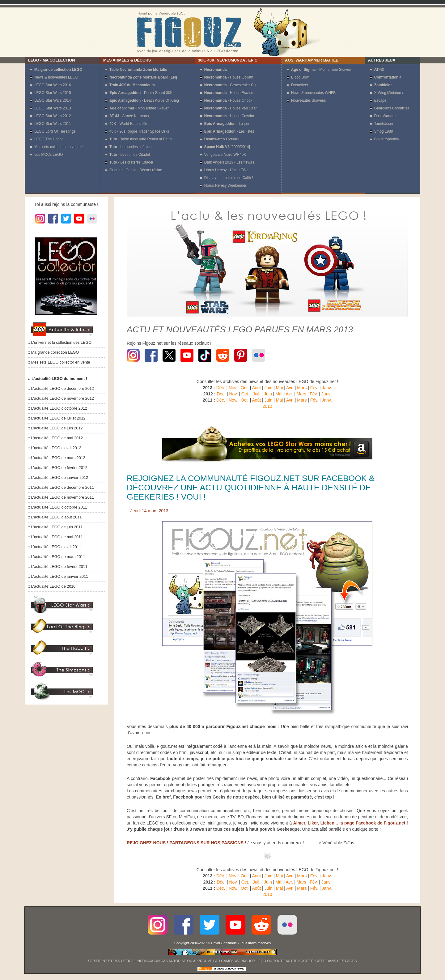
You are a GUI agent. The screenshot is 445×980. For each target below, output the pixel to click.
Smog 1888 (384, 131)
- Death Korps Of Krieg (144, 100)
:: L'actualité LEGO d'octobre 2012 (57, 408)
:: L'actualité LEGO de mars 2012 (57, 458)
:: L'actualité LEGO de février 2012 (58, 468)
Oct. (245, 388)
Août (256, 388)
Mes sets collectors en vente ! (59, 147)
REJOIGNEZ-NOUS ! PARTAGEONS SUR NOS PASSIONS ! (186, 843)
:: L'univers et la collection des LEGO (60, 343)
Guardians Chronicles (392, 108)
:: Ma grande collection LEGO (53, 352)
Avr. (290, 388)
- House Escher (229, 93)
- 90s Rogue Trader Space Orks (139, 131)
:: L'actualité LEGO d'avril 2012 (55, 448)
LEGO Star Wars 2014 (53, 100)
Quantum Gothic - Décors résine (136, 170)
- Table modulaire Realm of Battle (141, 139)
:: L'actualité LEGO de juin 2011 (55, 527)
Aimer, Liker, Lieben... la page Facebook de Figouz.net (349, 823)
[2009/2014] (227, 147)
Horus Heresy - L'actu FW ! (226, 170)
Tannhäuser (384, 124)
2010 (267, 406)
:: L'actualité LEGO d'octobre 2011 (57, 507)
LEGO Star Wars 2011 (53, 124)
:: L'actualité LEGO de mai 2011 (55, 537)
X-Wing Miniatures (389, 93)
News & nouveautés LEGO (56, 77)
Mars (302, 388)
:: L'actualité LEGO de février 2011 (58, 567)
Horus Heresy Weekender (225, 185)
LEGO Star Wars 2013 (53, 108)
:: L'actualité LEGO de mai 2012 (55, 438)
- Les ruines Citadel (130, 155)
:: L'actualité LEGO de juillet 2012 (57, 418)
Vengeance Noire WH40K (225, 155)
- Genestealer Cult (231, 85)
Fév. (314, 388)
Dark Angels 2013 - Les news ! (229, 162)
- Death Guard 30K (141, 93)
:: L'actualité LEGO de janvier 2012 (58, 478)
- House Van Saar (231, 108)
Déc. (221, 388)
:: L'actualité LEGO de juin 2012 (55, 428)
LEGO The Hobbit (49, 139)
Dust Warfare (385, 116)
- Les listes (229, 131)
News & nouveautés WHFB (313, 93)
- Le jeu (227, 124)
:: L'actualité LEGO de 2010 (52, 586)
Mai (280, 388)
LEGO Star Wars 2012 (53, 116)
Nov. (233, 388)
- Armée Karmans (129, 116)
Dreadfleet (300, 85)
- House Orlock (228, 100)
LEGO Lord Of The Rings (55, 131)
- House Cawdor (229, 116)
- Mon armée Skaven (139, 108)
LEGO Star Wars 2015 (53, 93)
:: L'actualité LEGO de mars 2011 (57, 557)
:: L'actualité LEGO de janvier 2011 (58, 577)
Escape (380, 100)
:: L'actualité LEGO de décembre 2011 (61, 488)
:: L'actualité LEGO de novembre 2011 (61, 497)
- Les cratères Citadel (131, 162)
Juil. (257, 394)
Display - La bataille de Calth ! (229, 178)
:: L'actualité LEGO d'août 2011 (55, 517)
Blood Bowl (300, 77)
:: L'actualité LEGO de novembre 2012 (61, 398)
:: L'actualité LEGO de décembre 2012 (61, 389)
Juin (269, 388)
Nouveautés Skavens (308, 100)
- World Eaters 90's (129, 124)
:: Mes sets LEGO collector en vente (59, 362)
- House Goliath (229, 77)
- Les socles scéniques (132, 147)
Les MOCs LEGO (49, 155)
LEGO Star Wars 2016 (53, 85)
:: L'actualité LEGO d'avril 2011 (55, 547)
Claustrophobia (387, 139)
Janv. (327, 388)
